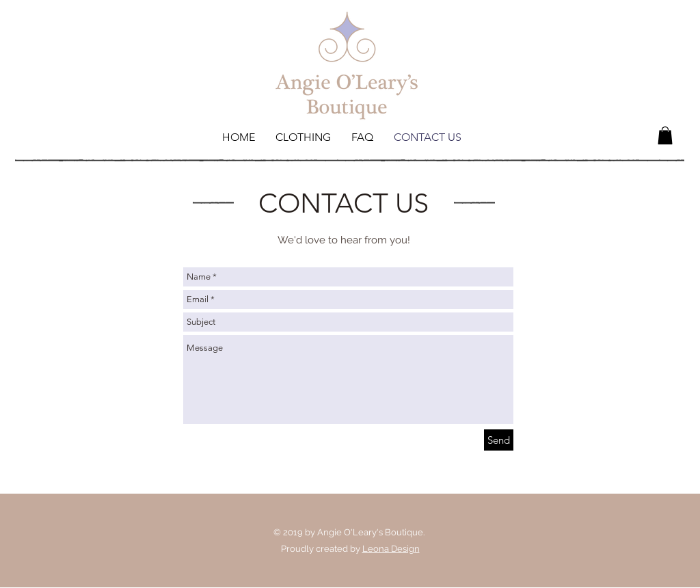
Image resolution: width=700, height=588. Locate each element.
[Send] (499, 440)
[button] (665, 135)
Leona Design (391, 549)
